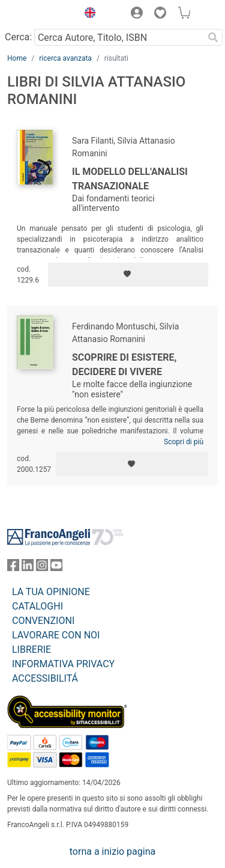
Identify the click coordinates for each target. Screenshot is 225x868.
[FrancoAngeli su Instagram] (42, 568)
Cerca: (18, 37)
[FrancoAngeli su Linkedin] (28, 568)
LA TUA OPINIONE (51, 592)
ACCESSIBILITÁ (45, 678)
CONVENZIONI (43, 621)
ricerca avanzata (65, 58)
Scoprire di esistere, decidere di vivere (124, 365)
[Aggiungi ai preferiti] (128, 275)
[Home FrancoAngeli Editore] (40, 14)
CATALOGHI (37, 606)
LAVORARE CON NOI (56, 635)
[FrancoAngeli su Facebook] (13, 568)
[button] (87, 14)
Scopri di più (184, 442)
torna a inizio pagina (112, 851)
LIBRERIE (31, 649)
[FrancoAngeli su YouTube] (56, 568)
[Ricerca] (213, 37)
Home (17, 58)
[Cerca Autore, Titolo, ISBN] (119, 37)
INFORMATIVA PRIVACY (63, 664)
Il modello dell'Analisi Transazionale (130, 179)
